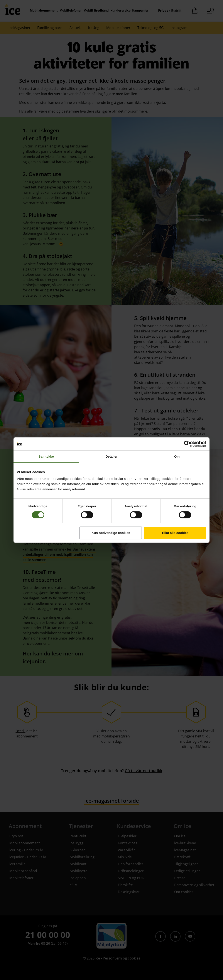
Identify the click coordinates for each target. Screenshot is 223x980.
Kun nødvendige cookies (111, 533)
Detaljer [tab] (111, 456)
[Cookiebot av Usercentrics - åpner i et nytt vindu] (187, 444)
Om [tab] (177, 456)
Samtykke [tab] (46, 456)
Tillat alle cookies (175, 533)
